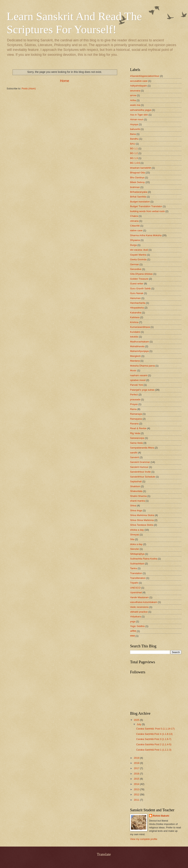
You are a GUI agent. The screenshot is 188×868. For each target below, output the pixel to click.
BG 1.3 (134, 158)
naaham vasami (139, 375)
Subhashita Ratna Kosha (144, 559)
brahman (135, 187)
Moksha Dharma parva (142, 366)
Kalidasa (135, 317)
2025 (137, 720)
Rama (133, 409)
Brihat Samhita (138, 197)
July (139, 724)
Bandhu (134, 139)
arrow (133, 95)
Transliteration (138, 578)
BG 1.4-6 (135, 163)
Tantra (133, 568)
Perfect (134, 395)
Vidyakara (135, 617)
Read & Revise (138, 428)
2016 (137, 774)
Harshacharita (138, 303)
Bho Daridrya (137, 177)
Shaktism (135, 486)
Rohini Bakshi (161, 816)
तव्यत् (132, 636)
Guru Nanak (137, 293)
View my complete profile (144, 839)
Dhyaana (135, 240)
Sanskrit (135, 457)
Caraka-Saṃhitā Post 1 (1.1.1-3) (154, 750)
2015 (137, 779)
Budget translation (140, 202)
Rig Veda (135, 433)
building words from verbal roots (147, 211)
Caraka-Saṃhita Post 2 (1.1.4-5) (154, 744)
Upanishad (136, 592)
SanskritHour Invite (140, 472)
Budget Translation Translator (146, 206)
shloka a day (137, 530)
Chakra (134, 216)
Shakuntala (136, 491)
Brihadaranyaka (139, 192)
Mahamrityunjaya (139, 351)
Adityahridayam (139, 86)
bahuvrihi (135, 129)
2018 (137, 763)
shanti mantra (137, 501)
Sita (132, 539)
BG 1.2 (134, 153)
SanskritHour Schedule (143, 477)
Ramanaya (136, 414)
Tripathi (134, 583)
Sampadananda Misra (142, 448)
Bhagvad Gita (137, 173)
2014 (137, 784)
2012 (137, 794)
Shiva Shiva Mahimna (142, 520)
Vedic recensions (139, 607)
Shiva (133, 506)
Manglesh (135, 356)
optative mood (138, 380)
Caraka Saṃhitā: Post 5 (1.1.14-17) (155, 729)
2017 (137, 768)
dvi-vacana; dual (139, 250)
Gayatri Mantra (138, 255)
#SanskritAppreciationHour (145, 76)
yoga (133, 621)
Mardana (135, 361)
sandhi (134, 453)
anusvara (135, 91)
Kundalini (135, 332)
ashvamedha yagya (141, 110)
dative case (136, 230)
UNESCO (135, 588)
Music (133, 370)
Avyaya (134, 124)
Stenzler (135, 549)
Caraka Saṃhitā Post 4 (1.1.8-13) (154, 734)
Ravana (134, 424)
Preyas (134, 404)
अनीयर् (133, 631)
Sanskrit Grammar (140, 462)
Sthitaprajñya (137, 554)
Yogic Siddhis (137, 626)
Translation (136, 573)
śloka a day (136, 544)
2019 (137, 758)
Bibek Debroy (137, 182)
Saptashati (136, 481)
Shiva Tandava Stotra (142, 525)
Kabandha (136, 313)
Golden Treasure (139, 279)
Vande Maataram (139, 597)
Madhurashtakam (139, 342)
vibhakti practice (139, 612)
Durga (133, 245)
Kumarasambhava (140, 327)
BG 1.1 (134, 148)
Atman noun (137, 119)
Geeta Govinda (138, 259)
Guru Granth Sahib (140, 288)
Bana (133, 134)
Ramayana (136, 419)
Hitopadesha (137, 308)
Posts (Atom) (29, 89)
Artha (133, 100)
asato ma (135, 105)
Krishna (134, 322)
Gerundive (136, 269)
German (135, 264)
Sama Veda (136, 443)
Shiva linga (136, 510)
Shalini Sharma (138, 496)
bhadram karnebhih (141, 168)
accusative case (139, 81)
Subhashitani (137, 564)
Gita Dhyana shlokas (141, 274)
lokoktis (134, 337)
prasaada (135, 399)
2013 (137, 789)
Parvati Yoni (137, 385)
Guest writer (137, 284)
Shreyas (135, 535)
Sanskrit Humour (139, 467)
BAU (133, 144)
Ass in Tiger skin (139, 115)
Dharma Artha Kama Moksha (146, 235)
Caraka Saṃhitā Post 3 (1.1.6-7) (154, 739)
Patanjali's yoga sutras (142, 390)
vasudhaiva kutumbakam (144, 602)
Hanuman (135, 298)
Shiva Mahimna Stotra (142, 515)
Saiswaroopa (137, 438)
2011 (137, 800)
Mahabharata (137, 346)
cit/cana (134, 221)
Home (65, 81)
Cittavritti (135, 226)
